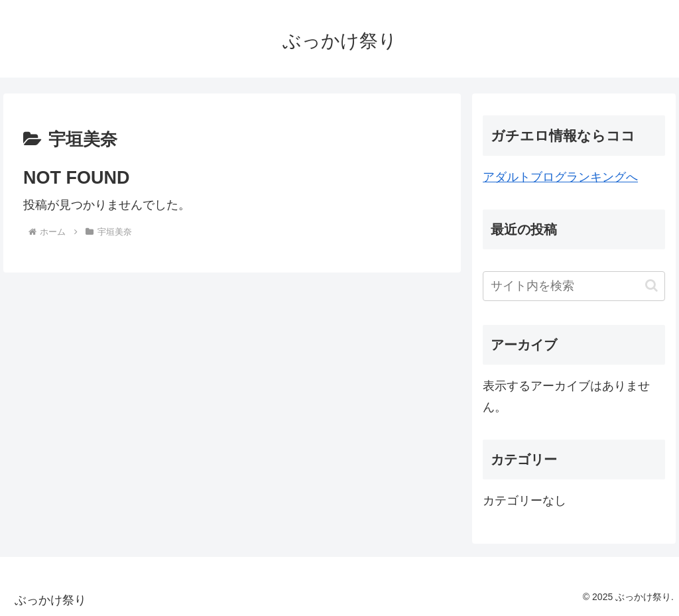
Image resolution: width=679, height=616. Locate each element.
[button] (651, 285)
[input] (574, 286)
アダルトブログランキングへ (560, 177)
